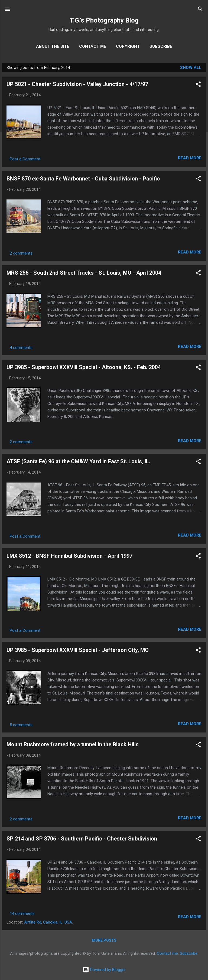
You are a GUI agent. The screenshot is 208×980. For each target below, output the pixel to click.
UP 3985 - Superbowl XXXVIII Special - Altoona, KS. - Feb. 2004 (84, 367)
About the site (53, 46)
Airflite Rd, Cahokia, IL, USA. (48, 922)
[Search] (200, 10)
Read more (190, 158)
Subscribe (161, 46)
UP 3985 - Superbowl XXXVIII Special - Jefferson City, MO (78, 650)
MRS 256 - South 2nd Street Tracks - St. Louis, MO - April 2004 (84, 273)
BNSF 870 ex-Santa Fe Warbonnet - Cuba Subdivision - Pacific (83, 179)
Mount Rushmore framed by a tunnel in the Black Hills (73, 744)
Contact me (93, 46)
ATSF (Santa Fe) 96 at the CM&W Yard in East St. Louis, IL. (78, 461)
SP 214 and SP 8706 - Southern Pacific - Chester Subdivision (82, 839)
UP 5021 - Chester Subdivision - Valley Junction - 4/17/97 (77, 84)
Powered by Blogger (104, 970)
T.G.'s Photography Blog (104, 20)
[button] (198, 85)
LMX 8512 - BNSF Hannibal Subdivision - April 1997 (69, 556)
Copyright (128, 46)
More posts (104, 940)
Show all (191, 68)
